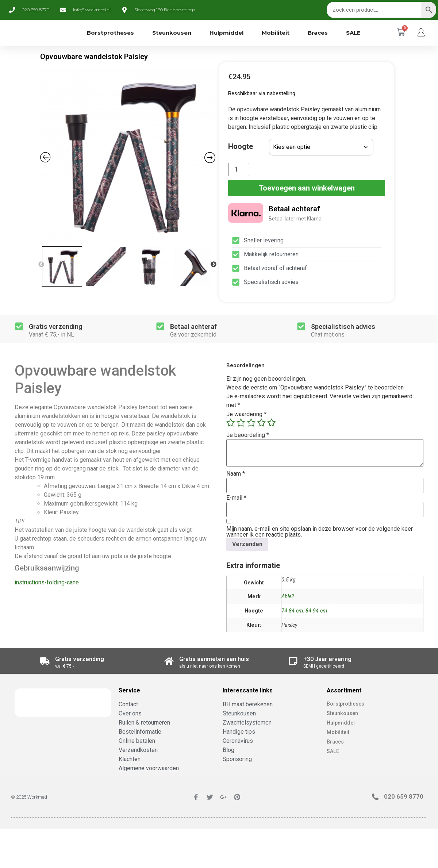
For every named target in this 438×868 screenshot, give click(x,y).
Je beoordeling (248, 435)
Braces (318, 33)
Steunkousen (172, 33)
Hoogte (241, 146)
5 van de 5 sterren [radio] (272, 423)
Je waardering (246, 414)
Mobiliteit (276, 33)
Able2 (288, 597)
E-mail (236, 498)
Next (214, 265)
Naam (236, 474)
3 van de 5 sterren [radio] (251, 423)
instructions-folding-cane (47, 582)
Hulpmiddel (226, 33)
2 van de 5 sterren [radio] (241, 423)
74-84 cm (292, 611)
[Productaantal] (239, 170)
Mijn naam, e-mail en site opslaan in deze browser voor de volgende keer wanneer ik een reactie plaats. (320, 532)
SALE (353, 33)
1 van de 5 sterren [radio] (231, 423)
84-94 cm (316, 611)
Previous (41, 265)
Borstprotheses (110, 33)
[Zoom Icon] (128, 155)
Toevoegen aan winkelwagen (307, 188)
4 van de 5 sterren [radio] (261, 423)
